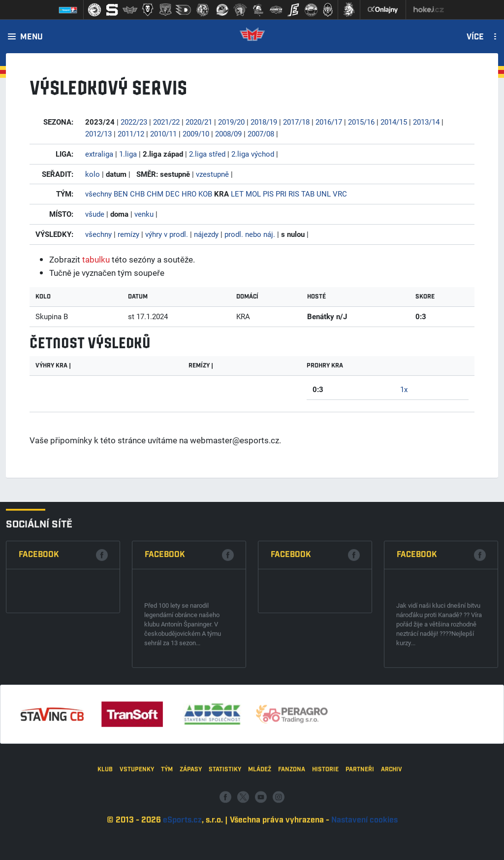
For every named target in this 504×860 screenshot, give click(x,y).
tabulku (96, 259)
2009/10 (196, 133)
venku (144, 214)
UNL (324, 194)
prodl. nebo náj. (250, 234)
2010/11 (163, 133)
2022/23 (134, 122)
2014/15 (394, 122)
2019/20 (231, 122)
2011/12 (131, 133)
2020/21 (199, 122)
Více (475, 37)
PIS (268, 194)
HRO (189, 194)
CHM (155, 194)
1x (404, 389)
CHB (137, 194)
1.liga (128, 154)
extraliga (99, 154)
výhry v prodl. (167, 234)
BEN (121, 194)
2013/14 (426, 122)
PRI (281, 194)
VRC (340, 194)
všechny (98, 194)
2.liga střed (207, 154)
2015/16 (361, 122)
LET (237, 194)
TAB (308, 194)
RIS (294, 194)
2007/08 (261, 133)
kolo (93, 174)
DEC (173, 194)
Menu (31, 37)
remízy (128, 234)
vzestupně (212, 174)
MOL (253, 194)
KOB (205, 194)
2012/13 (98, 133)
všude (95, 214)
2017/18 (296, 122)
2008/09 (228, 133)
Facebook (39, 707)
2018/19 (264, 122)
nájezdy (206, 234)
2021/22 (166, 122)
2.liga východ (253, 154)
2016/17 (329, 122)
